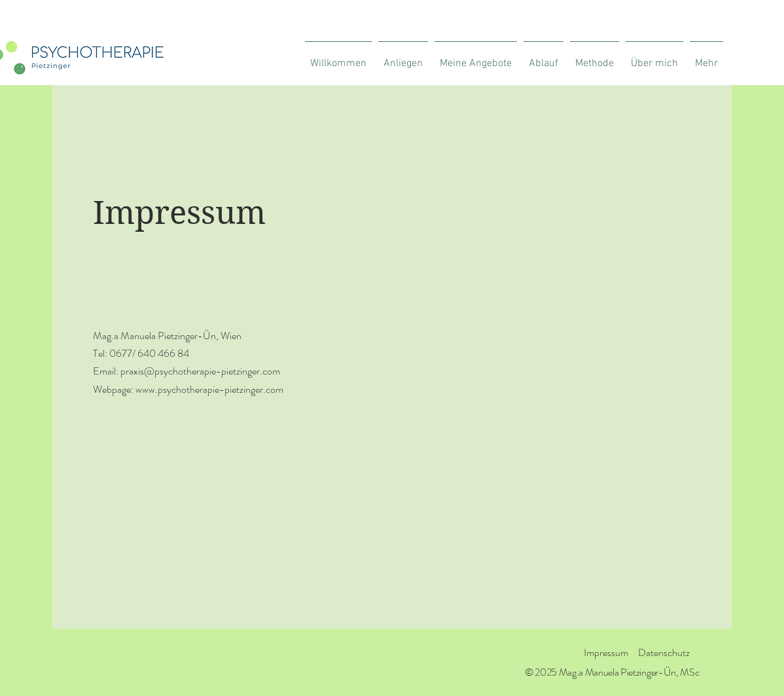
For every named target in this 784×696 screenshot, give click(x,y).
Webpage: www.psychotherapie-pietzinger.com (188, 389)
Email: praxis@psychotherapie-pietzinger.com (187, 371)
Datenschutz (664, 652)
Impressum (606, 652)
